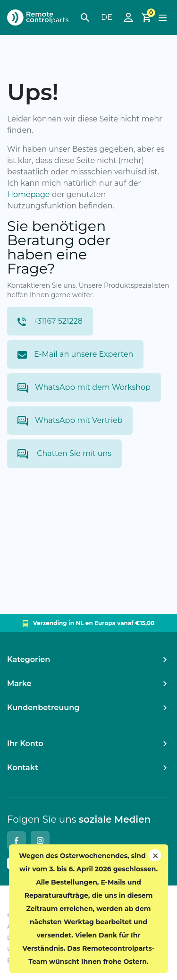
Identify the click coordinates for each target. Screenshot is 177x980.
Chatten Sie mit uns (64, 454)
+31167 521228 (50, 321)
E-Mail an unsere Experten (75, 354)
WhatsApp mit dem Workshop (84, 388)
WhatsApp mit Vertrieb (70, 421)
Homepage (29, 194)
